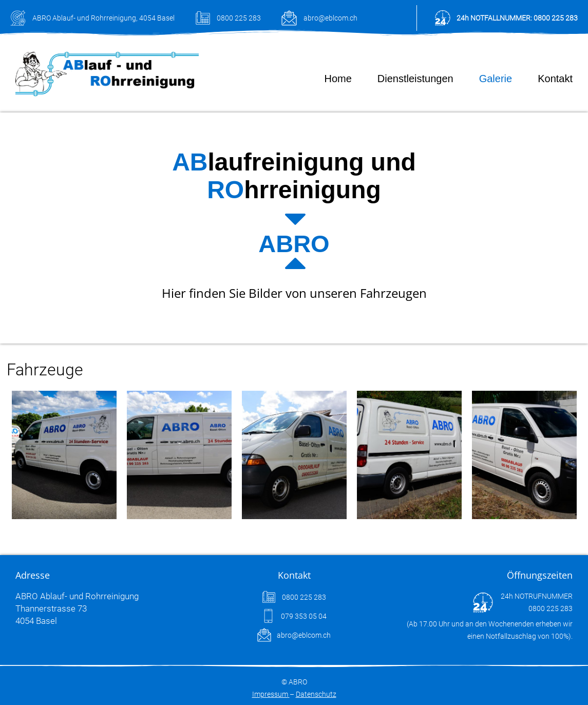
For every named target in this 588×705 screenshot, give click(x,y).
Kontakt (555, 79)
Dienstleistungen (415, 79)
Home (338, 79)
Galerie (496, 79)
